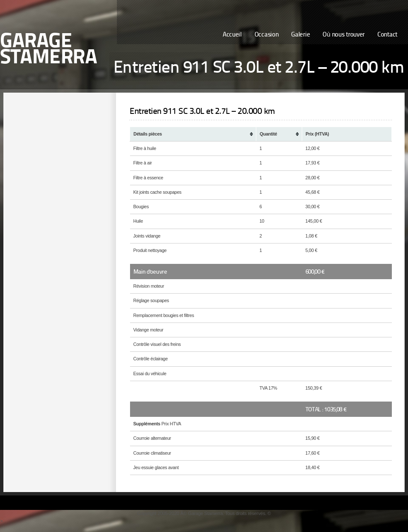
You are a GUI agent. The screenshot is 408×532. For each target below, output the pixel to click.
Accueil (232, 35)
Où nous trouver (344, 35)
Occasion (267, 35)
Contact (387, 35)
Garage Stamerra (48, 50)
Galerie (300, 35)
